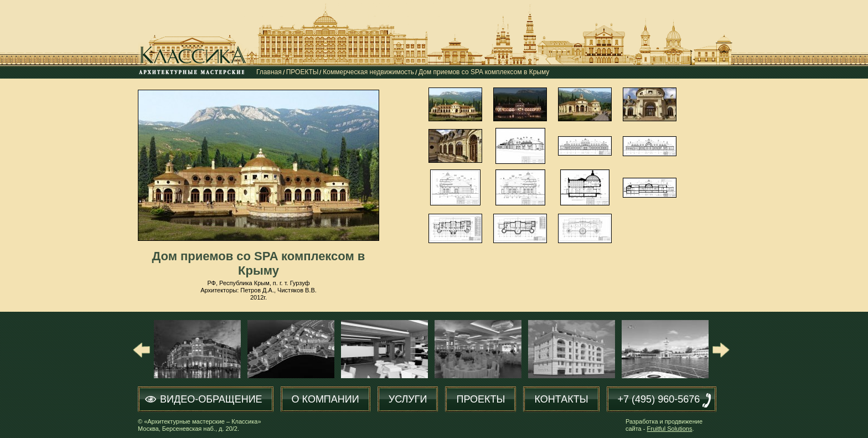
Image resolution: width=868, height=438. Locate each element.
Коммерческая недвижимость (368, 72)
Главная (269, 72)
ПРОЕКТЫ (303, 72)
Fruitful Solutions (670, 429)
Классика (194, 53)
